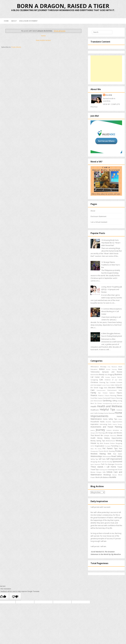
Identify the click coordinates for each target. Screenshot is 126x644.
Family (93, 393)
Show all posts (60, 31)
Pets (120, 449)
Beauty (102, 374)
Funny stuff (107, 398)
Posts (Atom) (16, 47)
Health (93, 406)
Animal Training (111, 369)
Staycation (98, 464)
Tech (103, 464)
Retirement (107, 456)
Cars (101, 380)
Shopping (94, 462)
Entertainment (101, 390)
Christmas (94, 382)
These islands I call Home (103, 467)
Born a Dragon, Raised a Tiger (63, 6)
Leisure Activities (113, 430)
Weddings (107, 475)
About (14, 21)
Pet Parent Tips (110, 448)
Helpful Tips (107, 409)
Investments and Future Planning (106, 427)
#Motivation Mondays (98, 367)
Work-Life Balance (102, 477)
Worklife (113, 477)
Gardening (107, 401)
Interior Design (117, 424)
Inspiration (95, 424)
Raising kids (105, 454)
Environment (112, 390)
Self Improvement (114, 459)
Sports (92, 464)
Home (6, 21)
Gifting (115, 401)
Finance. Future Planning (107, 395)
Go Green (98, 403)
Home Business (109, 413)
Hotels (120, 419)
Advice (102, 369)
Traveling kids (103, 470)
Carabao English (111, 377)
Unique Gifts (101, 472)
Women (115, 475)
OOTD (92, 446)
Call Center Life (97, 377)
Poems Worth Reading (107, 451)
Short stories (102, 462)
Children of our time (113, 380)
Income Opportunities (114, 422)
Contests (112, 382)
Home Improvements (106, 414)
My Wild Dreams (103, 443)
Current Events (106, 385)
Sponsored (117, 462)
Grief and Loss (118, 403)
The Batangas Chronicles (114, 464)
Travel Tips (95, 470)
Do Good (94, 388)
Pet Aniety (98, 449)
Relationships (96, 456)
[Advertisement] (106, 69)
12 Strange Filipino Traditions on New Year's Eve (111, 265)
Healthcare (95, 410)
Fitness (120, 395)
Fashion (112, 393)
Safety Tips (94, 459)
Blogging (111, 374)
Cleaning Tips (104, 382)
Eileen (109, 95)
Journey (100, 430)
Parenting (115, 446)
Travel (120, 467)
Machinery (113, 436)
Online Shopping (116, 443)
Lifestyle (107, 435)
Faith (120, 390)
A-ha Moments (112, 367)
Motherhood (110, 441)
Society (110, 462)
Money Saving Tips (98, 441)
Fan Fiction (103, 393)
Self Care (102, 459)
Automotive (95, 374)
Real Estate (118, 454)
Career (120, 377)
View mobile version (43, 40)
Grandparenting (108, 403)
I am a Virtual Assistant (99, 222)
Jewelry (93, 430)
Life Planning (100, 433)
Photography (94, 451)
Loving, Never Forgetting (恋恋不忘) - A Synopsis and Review (112, 289)
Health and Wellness (110, 406)
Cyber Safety (115, 385)
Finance (94, 395)
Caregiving (94, 380)
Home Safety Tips (110, 419)
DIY (121, 385)
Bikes (106, 375)
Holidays (101, 413)
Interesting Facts (106, 424)
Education (112, 388)
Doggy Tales (103, 388)
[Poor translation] (15, 597)
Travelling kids (112, 470)
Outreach (108, 446)
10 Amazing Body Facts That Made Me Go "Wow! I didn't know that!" (111, 243)
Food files (94, 398)
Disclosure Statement (28, 21)
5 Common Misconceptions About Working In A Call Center (111, 311)
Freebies (100, 398)
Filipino (119, 393)
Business (118, 374)
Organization (99, 446)
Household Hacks (98, 422)
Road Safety (117, 456)
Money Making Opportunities (110, 438)
